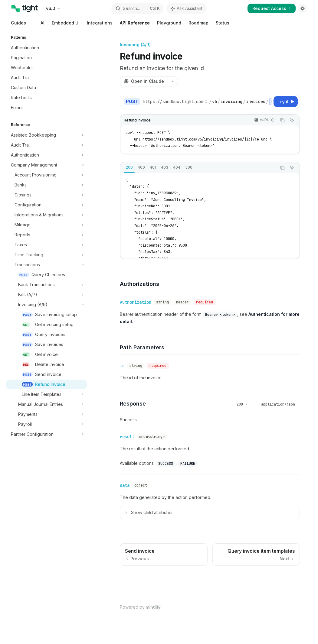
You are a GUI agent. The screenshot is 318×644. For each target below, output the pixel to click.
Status (223, 25)
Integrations (100, 25)
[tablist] (198, 168)
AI (39, 25)
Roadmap (198, 25)
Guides (18, 25)
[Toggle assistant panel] (187, 8)
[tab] (129, 167)
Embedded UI (66, 25)
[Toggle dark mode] (303, 8)
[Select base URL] (175, 102)
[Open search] (138, 8)
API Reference (135, 25)
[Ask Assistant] (292, 120)
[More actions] (173, 81)
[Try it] (286, 102)
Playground (169, 25)
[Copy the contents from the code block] (282, 120)
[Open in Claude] (144, 81)
